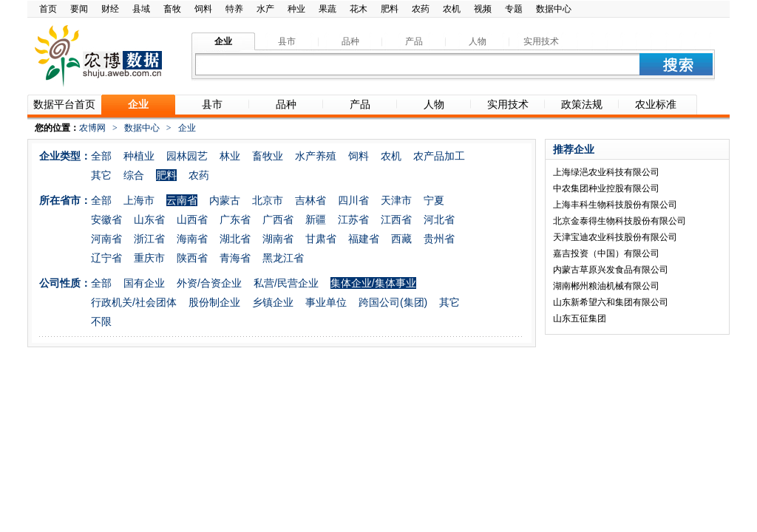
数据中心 (554, 9)
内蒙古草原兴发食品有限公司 (611, 270)
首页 (48, 9)
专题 (514, 9)
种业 (296, 9)
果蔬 (327, 9)
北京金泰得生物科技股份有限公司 (619, 221)
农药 (421, 9)
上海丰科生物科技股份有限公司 (615, 205)
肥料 (390, 9)
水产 (265, 9)
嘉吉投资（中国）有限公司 (606, 253)
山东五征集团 (580, 318)
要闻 (79, 9)
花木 (359, 9)
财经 (110, 9)
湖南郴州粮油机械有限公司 (606, 286)
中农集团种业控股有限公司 (606, 188)
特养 (234, 9)
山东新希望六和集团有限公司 (611, 302)
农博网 (92, 128)
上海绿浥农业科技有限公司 (606, 172)
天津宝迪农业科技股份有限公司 (615, 237)
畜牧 (172, 9)
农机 (452, 9)
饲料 (203, 9)
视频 (483, 9)
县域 (141, 9)
